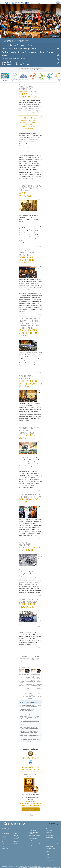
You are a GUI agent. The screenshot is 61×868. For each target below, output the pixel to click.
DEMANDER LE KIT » (31, 809)
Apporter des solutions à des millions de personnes (30, 736)
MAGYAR (16, 832)
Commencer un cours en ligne (52, 839)
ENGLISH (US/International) (5, 833)
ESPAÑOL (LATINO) (18, 837)
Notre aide (5, 80)
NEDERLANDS (5, 848)
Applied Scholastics (23, 76)
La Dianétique (49, 832)
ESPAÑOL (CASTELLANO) (17, 839)
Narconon (42, 76)
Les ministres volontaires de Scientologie (52, 841)
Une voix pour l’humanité (34, 835)
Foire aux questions (33, 839)
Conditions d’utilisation (47, 867)
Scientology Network (50, 834)
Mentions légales (57, 867)
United (5, 55)
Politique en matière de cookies (35, 867)
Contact (31, 845)
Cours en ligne (32, 842)
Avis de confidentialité (23, 867)
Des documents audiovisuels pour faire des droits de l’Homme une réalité (29, 723)
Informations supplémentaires (35, 844)
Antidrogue (50, 76)
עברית (3, 841)
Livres (30, 840)
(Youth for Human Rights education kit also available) (30, 815)
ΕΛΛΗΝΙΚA (16, 842)
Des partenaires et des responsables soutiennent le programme (30, 740)
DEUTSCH (4, 850)
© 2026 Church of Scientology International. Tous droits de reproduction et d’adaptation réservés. (22, 866)
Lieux (30, 847)
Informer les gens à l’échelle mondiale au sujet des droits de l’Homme (30, 706)
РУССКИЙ (4, 845)
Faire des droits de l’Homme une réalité (17, 45)
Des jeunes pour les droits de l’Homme (52, 857)
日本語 (3, 843)
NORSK (15, 834)
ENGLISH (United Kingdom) (5, 836)
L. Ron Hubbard (32, 831)
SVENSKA (16, 835)
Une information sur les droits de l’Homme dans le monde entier (29, 732)
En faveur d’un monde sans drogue (52, 851)
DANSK (3, 838)
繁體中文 (4, 847)
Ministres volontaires (33, 837)
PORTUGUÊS (17, 845)
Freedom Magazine (50, 847)
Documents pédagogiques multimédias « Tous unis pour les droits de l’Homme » (29, 711)
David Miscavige (49, 837)
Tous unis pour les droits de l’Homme (52, 854)
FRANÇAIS (4, 840)
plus (39, 246)
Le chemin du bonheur (14, 77)
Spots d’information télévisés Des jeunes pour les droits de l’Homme (28, 52)
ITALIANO (16, 843)
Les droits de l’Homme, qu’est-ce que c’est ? (19, 49)
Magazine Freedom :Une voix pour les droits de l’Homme (16, 63)
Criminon (33, 76)
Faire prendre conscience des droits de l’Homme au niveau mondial (30, 702)
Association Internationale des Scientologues (52, 844)
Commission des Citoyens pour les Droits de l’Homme (52, 860)
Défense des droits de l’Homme (14, 59)
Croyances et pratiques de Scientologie (35, 833)
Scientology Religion (50, 836)
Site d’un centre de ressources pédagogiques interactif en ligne (29, 728)
